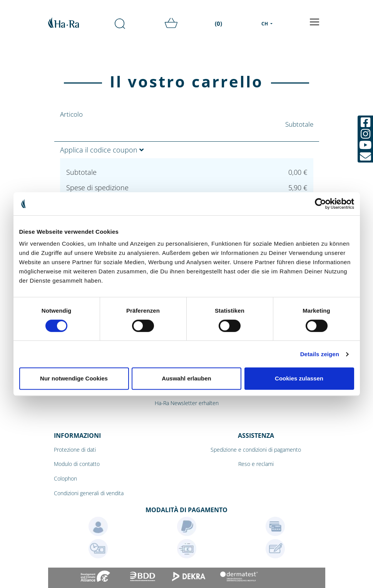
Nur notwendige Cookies (74, 378)
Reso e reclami (256, 464)
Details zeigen (320, 354)
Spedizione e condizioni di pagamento (256, 450)
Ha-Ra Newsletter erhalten (187, 403)
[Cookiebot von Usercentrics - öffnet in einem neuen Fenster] (320, 204)
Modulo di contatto (77, 464)
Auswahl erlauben (186, 378)
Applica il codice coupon (102, 150)
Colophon (65, 478)
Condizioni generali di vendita (89, 493)
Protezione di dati (75, 450)
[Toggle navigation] (314, 22)
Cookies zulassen (299, 378)
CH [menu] (265, 24)
